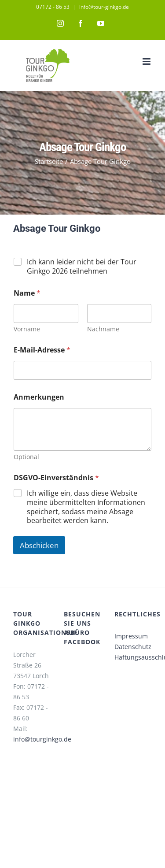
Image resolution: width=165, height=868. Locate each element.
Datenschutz (133, 647)
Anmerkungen (39, 397)
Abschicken (39, 545)
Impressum (131, 636)
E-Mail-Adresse (42, 350)
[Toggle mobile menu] (147, 61)
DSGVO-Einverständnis (56, 478)
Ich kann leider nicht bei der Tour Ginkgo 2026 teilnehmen (82, 267)
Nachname (103, 329)
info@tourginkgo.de (42, 739)
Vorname (27, 329)
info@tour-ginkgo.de (104, 7)
